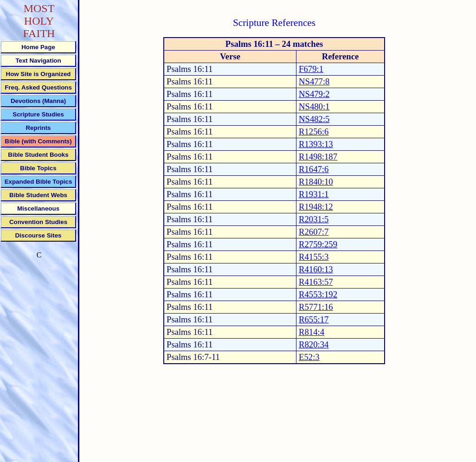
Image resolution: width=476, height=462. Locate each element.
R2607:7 (314, 232)
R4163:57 (316, 282)
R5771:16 (316, 307)
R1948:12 (316, 207)
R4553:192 (318, 294)
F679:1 (311, 69)
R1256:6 (314, 132)
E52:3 (309, 357)
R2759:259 (318, 244)
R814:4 (312, 332)
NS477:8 (314, 81)
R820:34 (314, 344)
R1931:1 (314, 194)
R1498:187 (318, 157)
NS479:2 (314, 94)
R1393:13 (316, 144)
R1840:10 (316, 182)
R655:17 (314, 319)
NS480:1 (314, 106)
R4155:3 (314, 257)
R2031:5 (314, 219)
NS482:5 (314, 119)
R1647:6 (314, 169)
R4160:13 (316, 269)
